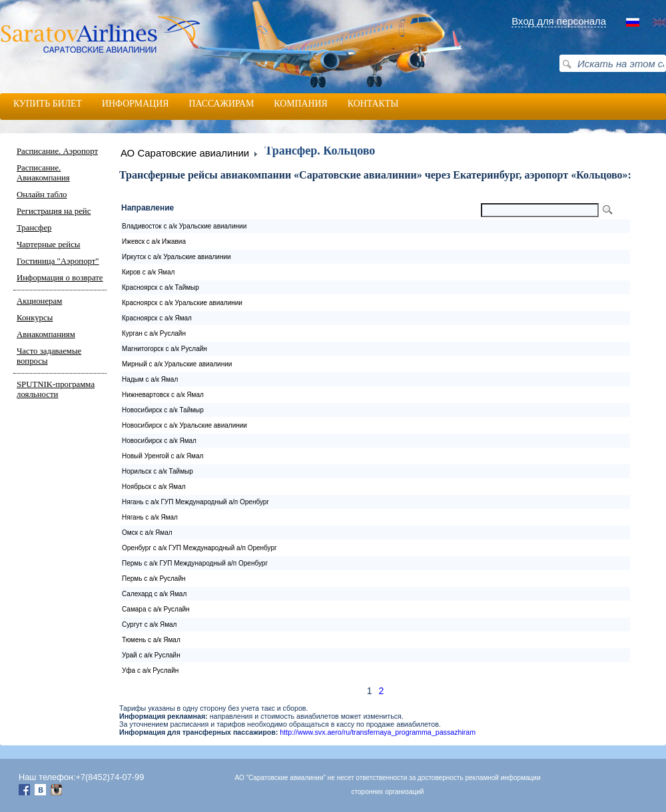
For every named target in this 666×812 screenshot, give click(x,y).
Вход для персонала (559, 21)
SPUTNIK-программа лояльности (56, 389)
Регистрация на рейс (54, 211)
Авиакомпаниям (46, 334)
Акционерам (39, 301)
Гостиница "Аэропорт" (58, 261)
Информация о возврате (60, 278)
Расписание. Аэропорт (57, 151)
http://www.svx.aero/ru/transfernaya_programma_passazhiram (378, 732)
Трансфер (34, 228)
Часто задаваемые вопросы (49, 356)
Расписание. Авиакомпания (43, 173)
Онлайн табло (42, 195)
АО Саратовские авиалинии (185, 153)
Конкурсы (35, 318)
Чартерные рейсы (48, 244)
